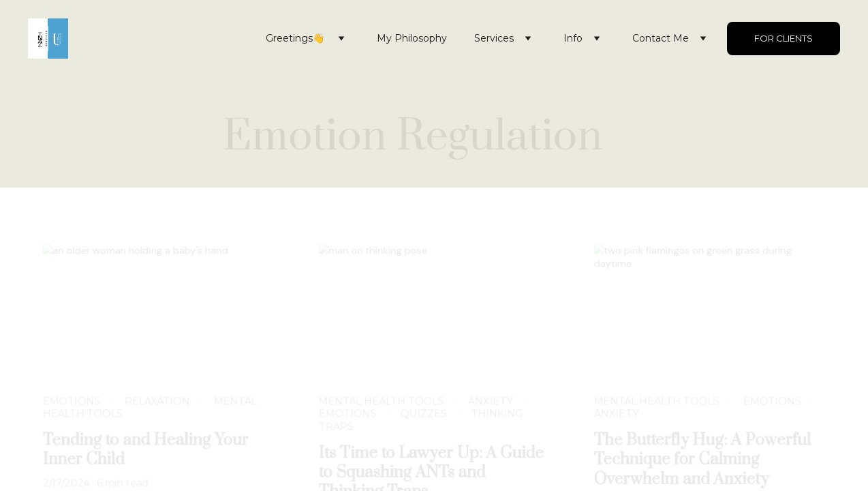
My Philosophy (412, 38)
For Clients (784, 38)
